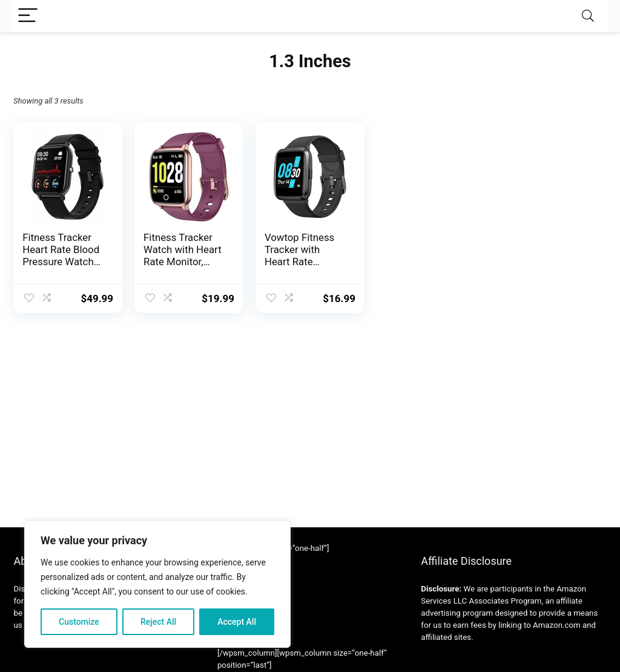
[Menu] (28, 16)
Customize (79, 622)
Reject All (158, 622)
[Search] (588, 16)
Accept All (237, 622)
